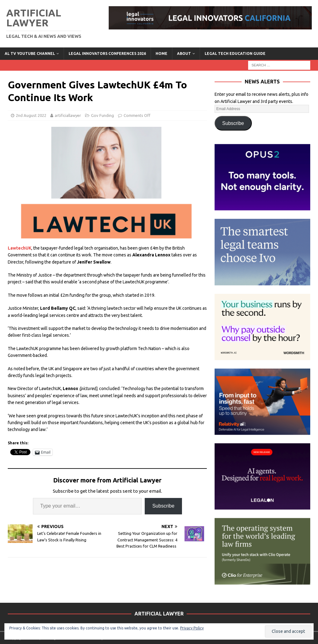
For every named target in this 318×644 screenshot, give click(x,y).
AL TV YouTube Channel (30, 53)
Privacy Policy (192, 628)
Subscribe (163, 506)
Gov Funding (102, 115)
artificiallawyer (68, 115)
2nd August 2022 (31, 115)
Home (161, 53)
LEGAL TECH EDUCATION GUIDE (235, 53)
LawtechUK (20, 248)
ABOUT (184, 53)
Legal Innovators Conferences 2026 (107, 53)
